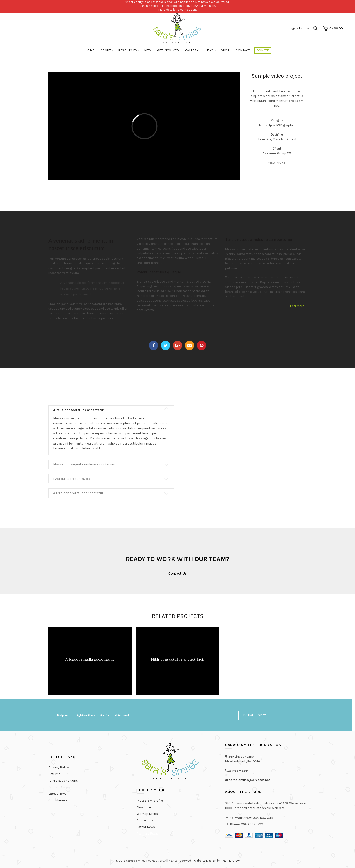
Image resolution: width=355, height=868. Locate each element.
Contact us (178, 573)
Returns (54, 774)
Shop (225, 50)
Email (189, 345)
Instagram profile (150, 801)
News (209, 50)
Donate (263, 50)
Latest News (58, 794)
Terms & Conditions (63, 781)
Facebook (154, 345)
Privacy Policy (59, 767)
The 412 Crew (230, 861)
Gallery (192, 50)
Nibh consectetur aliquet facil (178, 659)
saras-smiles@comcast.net (249, 780)
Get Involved (168, 50)
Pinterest (202, 345)
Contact (243, 50)
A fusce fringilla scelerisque (90, 659)
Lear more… (298, 306)
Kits (148, 50)
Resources (128, 50)
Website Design (205, 861)
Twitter (166, 345)
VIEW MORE (277, 163)
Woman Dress (147, 814)
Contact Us (57, 787)
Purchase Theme (148, 834)
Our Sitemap (58, 800)
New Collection (148, 807)
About (106, 50)
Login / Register (299, 28)
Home (90, 50)
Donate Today (255, 715)
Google (178, 345)
